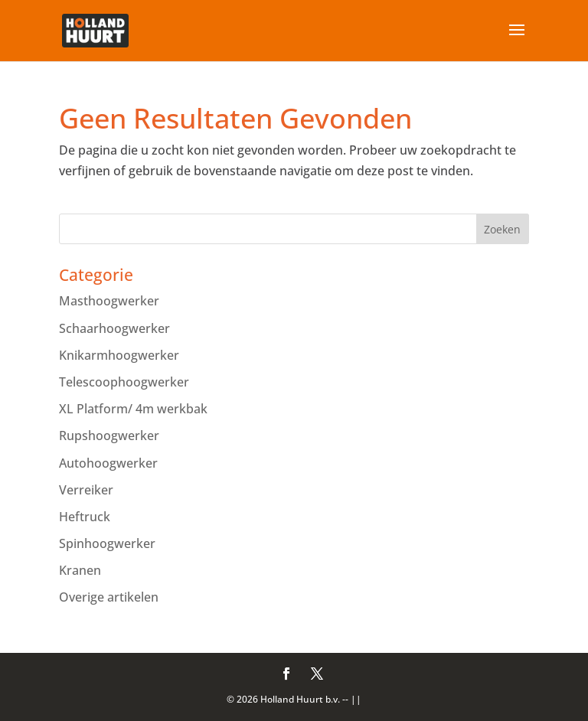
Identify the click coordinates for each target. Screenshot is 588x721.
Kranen (80, 570)
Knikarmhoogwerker (119, 355)
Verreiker (86, 490)
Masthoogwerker (109, 301)
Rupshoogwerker (109, 436)
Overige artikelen (109, 597)
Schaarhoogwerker (114, 328)
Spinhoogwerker (107, 543)
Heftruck (85, 517)
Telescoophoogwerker (124, 382)
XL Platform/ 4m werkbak (133, 409)
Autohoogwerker (108, 463)
